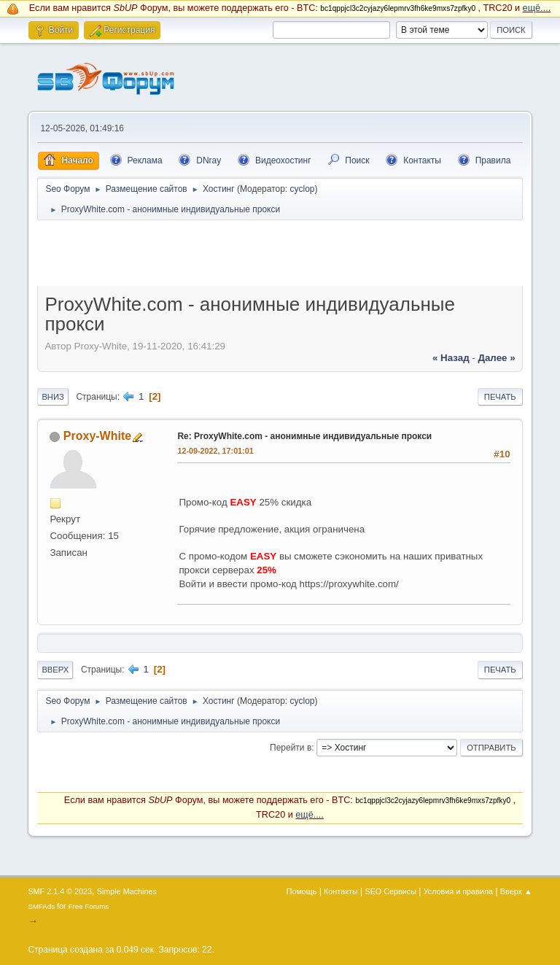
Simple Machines (127, 891)
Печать (500, 397)
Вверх (55, 670)
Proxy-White (97, 436)
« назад (451, 358)
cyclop (303, 189)
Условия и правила (458, 891)
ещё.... (537, 8)
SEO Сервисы (390, 891)
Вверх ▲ (516, 891)
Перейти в (291, 748)
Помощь (302, 891)
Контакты (341, 891)
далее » (496, 358)
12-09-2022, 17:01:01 (215, 451)
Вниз (52, 397)
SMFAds (41, 906)
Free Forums (89, 906)
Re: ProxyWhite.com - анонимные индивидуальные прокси (304, 436)
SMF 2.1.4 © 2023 (60, 891)
